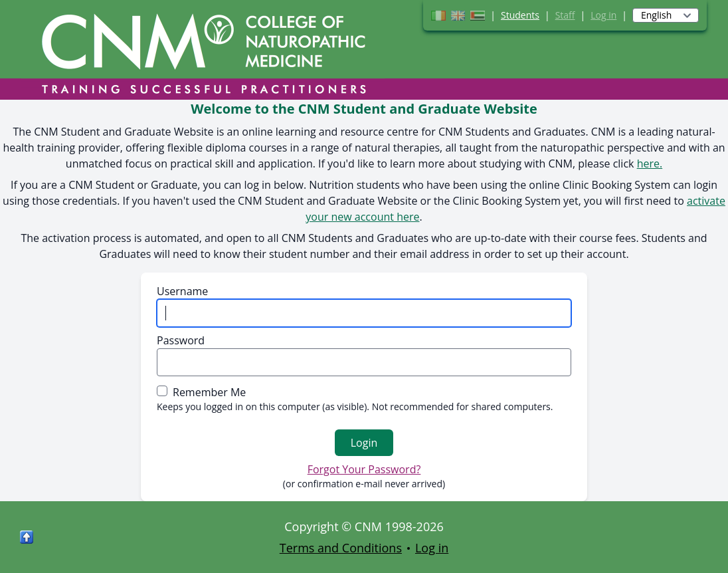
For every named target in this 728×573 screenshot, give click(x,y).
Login (364, 443)
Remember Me (209, 392)
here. (650, 164)
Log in (603, 15)
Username (182, 291)
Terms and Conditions (341, 548)
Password (181, 340)
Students (520, 15)
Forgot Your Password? (364, 469)
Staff (565, 15)
